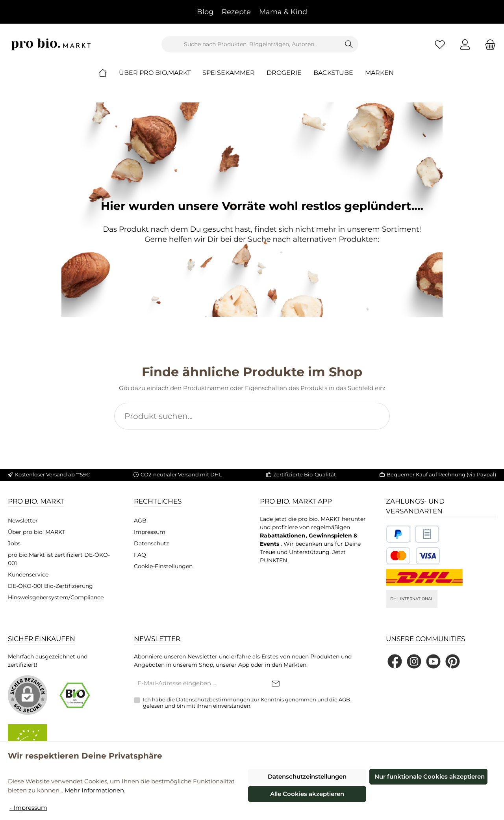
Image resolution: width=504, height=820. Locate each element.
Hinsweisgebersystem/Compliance (56, 597)
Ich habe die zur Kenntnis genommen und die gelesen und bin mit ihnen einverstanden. (246, 703)
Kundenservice (28, 575)
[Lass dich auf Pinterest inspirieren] (453, 661)
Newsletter (23, 521)
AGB (140, 521)
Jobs (14, 543)
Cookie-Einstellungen (163, 566)
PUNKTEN (273, 560)
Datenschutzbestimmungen (213, 699)
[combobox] (251, 44)
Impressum (150, 532)
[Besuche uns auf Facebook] (395, 661)
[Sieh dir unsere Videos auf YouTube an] (433, 661)
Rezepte (236, 12)
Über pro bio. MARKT (36, 532)
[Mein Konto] (465, 44)
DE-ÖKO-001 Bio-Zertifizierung (50, 586)
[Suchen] (349, 44)
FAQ (140, 555)
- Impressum (28, 808)
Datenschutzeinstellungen (307, 776)
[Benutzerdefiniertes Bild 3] (413, 556)
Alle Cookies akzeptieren (307, 794)
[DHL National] (424, 577)
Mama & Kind (283, 12)
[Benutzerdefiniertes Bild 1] (398, 534)
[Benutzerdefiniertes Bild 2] (427, 534)
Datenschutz (151, 543)
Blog (205, 12)
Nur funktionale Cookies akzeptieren (430, 776)
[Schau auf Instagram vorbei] (414, 661)
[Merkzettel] (440, 44)
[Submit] (276, 684)
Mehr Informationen (94, 790)
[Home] (109, 73)
